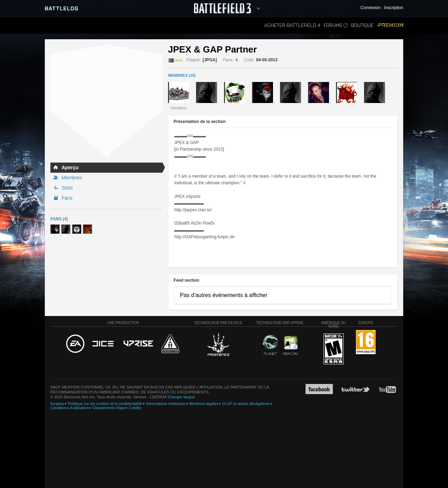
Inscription (394, 8)
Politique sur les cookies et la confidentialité (105, 404)
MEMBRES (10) (182, 75)
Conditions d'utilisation (69, 408)
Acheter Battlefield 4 (292, 25)
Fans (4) (59, 219)
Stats (67, 188)
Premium (390, 25)
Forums (336, 25)
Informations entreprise (166, 404)
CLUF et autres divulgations (246, 404)
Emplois (57, 404)
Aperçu (70, 167)
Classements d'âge (109, 408)
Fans (67, 198)
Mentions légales (204, 404)
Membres (72, 178)
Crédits (135, 408)
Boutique (362, 25)
